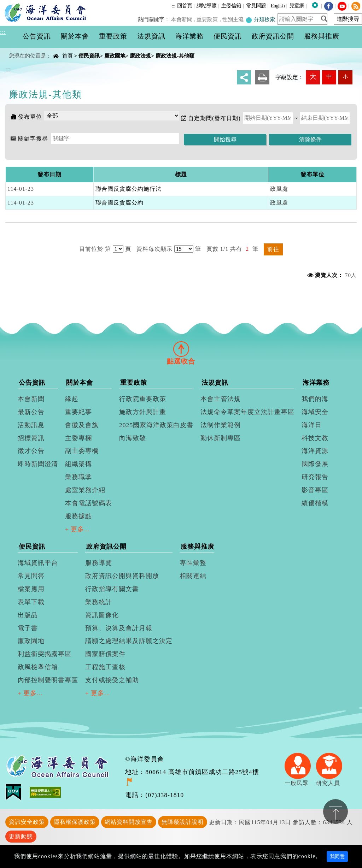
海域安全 (315, 412)
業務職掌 (78, 477)
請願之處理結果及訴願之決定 (129, 641)
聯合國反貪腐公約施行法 (129, 189)
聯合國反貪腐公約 (119, 203)
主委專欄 (78, 438)
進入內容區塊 (18, 4)
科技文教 (315, 438)
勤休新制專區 (221, 438)
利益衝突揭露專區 (45, 654)
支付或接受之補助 (112, 680)
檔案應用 (31, 589)
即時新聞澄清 (38, 464)
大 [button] (313, 76)
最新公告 (31, 412)
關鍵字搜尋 (33, 139)
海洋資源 (315, 451)
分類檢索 (261, 19)
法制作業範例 (221, 425)
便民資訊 (89, 56)
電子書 (28, 628)
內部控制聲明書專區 (48, 680)
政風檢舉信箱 (38, 667)
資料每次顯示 (154, 249)
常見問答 (31, 576)
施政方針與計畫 (143, 412)
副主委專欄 (82, 451)
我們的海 (315, 399)
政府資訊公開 (106, 547)
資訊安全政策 (27, 822)
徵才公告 (31, 451)
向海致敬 (133, 438)
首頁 (68, 56)
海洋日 (312, 425)
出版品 (28, 615)
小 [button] (345, 77)
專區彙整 (193, 563)
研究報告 (315, 477)
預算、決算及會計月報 (119, 628)
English (277, 5)
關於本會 (80, 383)
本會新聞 (183, 19)
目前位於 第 (95, 249)
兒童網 (297, 5)
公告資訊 (32, 383)
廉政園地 (115, 56)
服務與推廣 (197, 547)
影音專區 (315, 490)
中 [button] (329, 76)
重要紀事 (78, 412)
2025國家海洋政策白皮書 (156, 425)
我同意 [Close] (337, 857)
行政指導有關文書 (112, 589)
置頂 (335, 811)
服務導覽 (99, 563)
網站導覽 (206, 5)
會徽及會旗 (82, 425)
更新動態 (21, 836)
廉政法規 (140, 56)
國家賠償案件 (105, 654)
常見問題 (256, 5)
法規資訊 (215, 383)
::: (174, 5)
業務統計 (99, 602)
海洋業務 (316, 383)
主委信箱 (231, 5)
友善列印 (262, 77)
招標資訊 (31, 438)
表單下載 (31, 602)
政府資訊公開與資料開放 (122, 576)
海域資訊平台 (38, 563)
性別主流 (234, 19)
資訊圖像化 (102, 615)
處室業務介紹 (85, 490)
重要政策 (209, 19)
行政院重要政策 (143, 399)
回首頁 (185, 5)
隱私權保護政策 (75, 822)
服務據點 (78, 516)
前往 (273, 249)
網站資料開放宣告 (129, 822)
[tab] (181, 349)
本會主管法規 (221, 399)
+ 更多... (78, 529)
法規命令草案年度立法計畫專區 (247, 412)
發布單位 (30, 117)
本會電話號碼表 (89, 503)
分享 (244, 77)
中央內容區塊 (23, 50)
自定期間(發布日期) (214, 118)
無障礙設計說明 (183, 822)
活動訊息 (31, 425)
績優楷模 (315, 503)
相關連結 (193, 576)
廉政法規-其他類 (175, 56)
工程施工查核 (105, 667)
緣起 (72, 399)
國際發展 (315, 464)
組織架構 (78, 464)
